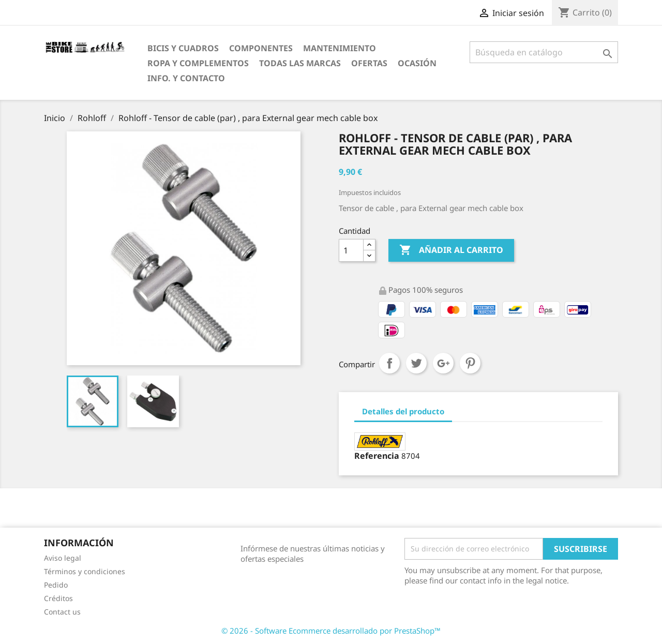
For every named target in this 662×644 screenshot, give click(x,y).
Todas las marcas (300, 63)
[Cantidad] (351, 250)
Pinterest (470, 363)
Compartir (389, 363)
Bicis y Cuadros (183, 48)
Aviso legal (63, 558)
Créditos (58, 598)
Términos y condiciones (85, 571)
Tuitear (416, 363)
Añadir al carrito (451, 250)
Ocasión (417, 63)
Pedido (56, 585)
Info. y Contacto (186, 78)
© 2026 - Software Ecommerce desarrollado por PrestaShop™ (331, 631)
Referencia (377, 456)
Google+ (443, 363)
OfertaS (369, 63)
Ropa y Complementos (198, 63)
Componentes (261, 48)
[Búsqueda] (544, 52)
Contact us (62, 612)
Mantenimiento (340, 48)
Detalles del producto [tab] (403, 411)
